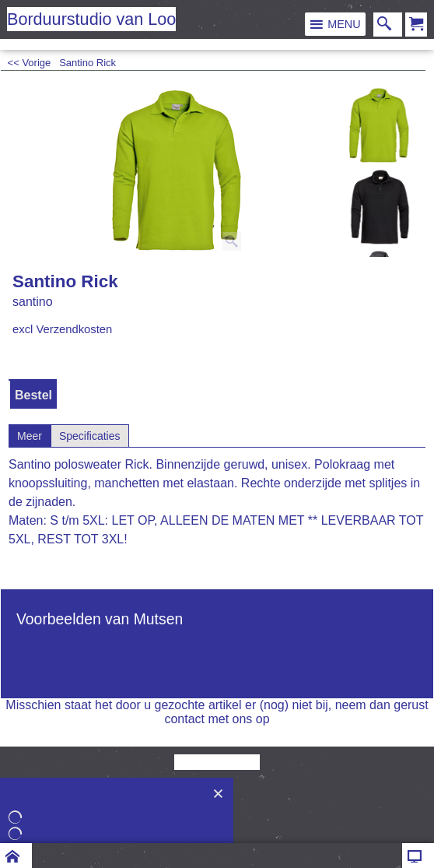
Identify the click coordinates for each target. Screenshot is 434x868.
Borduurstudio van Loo (91, 19)
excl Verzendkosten (62, 329)
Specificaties (90, 436)
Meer (30, 436)
